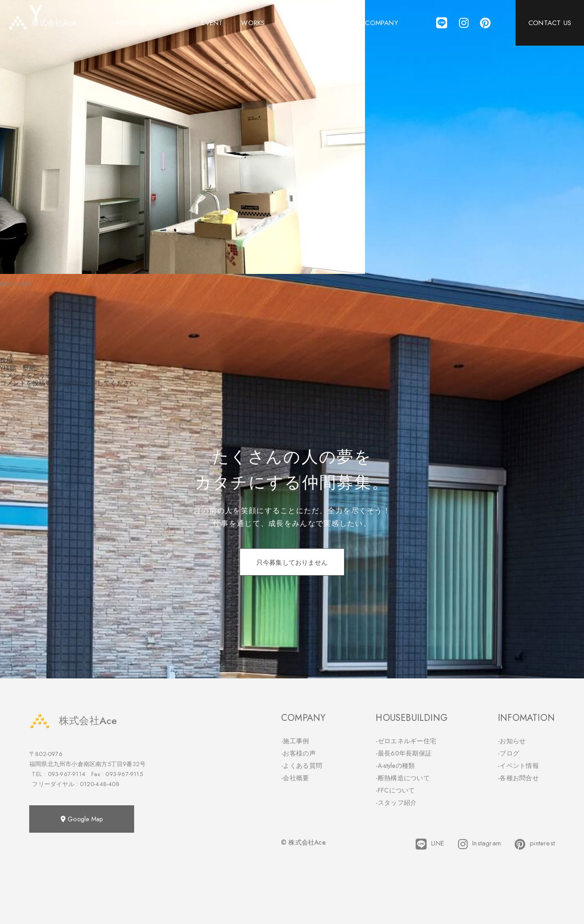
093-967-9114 (67, 774)
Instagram (480, 844)
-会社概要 (295, 778)
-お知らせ (512, 741)
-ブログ (508, 753)
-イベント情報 (518, 766)
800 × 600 (16, 284)
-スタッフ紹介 (396, 803)
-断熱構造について (403, 778)
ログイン (84, 383)
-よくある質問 (302, 766)
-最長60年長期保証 (404, 753)
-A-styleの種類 (395, 766)
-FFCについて (395, 790)
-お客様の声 (298, 753)
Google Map (82, 819)
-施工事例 (295, 741)
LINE (430, 844)
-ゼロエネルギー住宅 (406, 741)
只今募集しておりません (292, 562)
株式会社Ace (73, 721)
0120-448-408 (99, 784)
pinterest (535, 844)
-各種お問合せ (518, 778)
